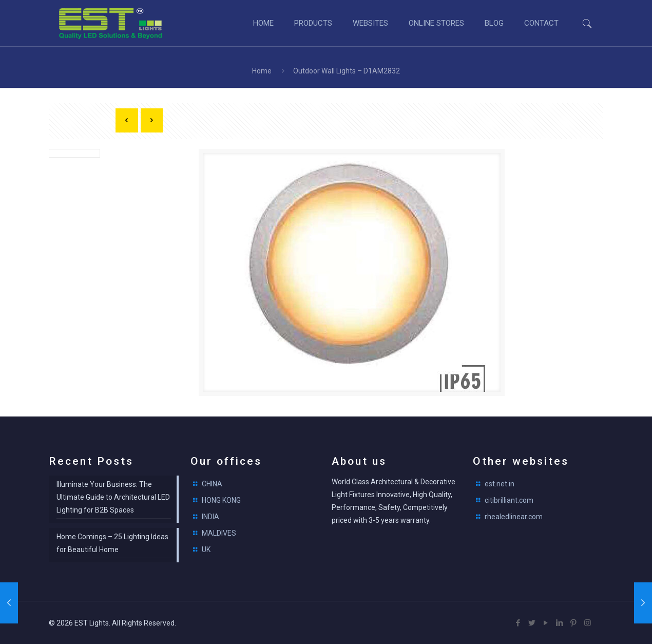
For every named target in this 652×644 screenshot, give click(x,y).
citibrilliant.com (509, 500)
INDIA (210, 517)
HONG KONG (221, 500)
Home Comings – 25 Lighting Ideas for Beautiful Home (112, 543)
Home (262, 71)
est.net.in (500, 484)
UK (206, 550)
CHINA (212, 484)
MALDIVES (219, 533)
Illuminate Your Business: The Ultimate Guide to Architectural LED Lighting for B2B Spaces (113, 497)
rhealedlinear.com (514, 517)
